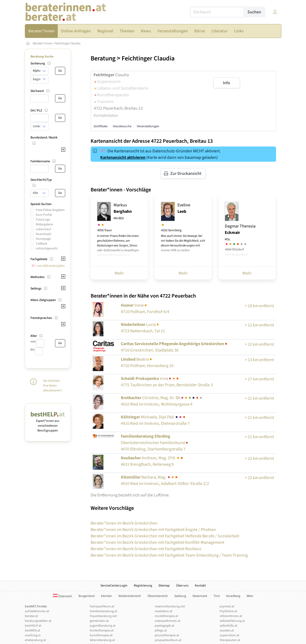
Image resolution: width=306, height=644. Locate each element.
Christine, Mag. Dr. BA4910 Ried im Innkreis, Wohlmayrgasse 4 (162, 401)
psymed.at (227, 606)
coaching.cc (33, 635)
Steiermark (200, 596)
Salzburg (180, 596)
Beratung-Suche (42, 57)
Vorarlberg (233, 596)
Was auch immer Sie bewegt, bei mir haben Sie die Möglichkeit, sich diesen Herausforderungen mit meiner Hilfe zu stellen (183, 243)
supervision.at (229, 635)
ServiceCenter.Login (114, 586)
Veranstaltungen (148, 126)
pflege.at (161, 630)
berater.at (31, 616)
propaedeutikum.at (168, 640)
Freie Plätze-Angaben (50, 210)
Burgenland (87, 596)
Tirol (217, 596)
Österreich (63, 596)
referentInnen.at (231, 616)
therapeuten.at (230, 640)
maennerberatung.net (170, 606)
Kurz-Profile (44, 215)
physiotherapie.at (167, 635)
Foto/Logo (43, 220)
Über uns (182, 586)
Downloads (44, 234)
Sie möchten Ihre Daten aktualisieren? (53, 386)
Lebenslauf (43, 229)
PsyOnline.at (228, 611)
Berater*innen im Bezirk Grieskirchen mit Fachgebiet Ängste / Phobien (153, 530)
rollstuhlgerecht (47, 248)
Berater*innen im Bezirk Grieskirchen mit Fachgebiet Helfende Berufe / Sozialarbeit (165, 536)
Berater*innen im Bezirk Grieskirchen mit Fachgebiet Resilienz (146, 549)
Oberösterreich (158, 596)
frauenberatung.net (103, 616)
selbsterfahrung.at (232, 621)
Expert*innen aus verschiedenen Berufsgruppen (48, 423)
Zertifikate (100, 126)
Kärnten (106, 596)
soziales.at (227, 630)
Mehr (119, 273)
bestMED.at (32, 630)
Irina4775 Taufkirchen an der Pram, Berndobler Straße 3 (167, 382)
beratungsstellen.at (38, 621)
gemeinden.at (99, 621)
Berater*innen (43, 43)
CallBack (42, 244)
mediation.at (164, 611)
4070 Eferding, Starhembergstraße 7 (155, 443)
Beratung (103, 58)
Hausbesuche (122, 126)
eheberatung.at (35, 640)
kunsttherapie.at (101, 635)
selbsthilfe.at (228, 626)
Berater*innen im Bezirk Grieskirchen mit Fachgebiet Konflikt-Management (157, 542)
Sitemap (164, 586)
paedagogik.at (164, 626)
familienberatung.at (103, 611)
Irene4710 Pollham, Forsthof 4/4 (145, 308)
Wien (250, 596)
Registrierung (143, 586)
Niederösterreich (130, 596)
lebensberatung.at (102, 640)
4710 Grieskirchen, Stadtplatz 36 (174, 347)
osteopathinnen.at (168, 621)
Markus (123, 211)
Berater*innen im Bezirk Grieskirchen (124, 523)
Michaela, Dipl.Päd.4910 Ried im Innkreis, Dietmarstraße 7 (155, 420)
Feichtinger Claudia (67, 43)
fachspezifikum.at (102, 606)
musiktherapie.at (166, 616)
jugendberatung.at (103, 626)
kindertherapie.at (102, 630)
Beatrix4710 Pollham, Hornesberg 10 (147, 363)
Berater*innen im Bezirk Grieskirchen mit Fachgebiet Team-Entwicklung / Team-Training (169, 555)
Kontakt (200, 586)
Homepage (43, 239)
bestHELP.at (33, 626)
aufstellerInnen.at (37, 611)
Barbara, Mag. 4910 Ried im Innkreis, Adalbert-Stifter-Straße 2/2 (165, 480)
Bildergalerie (44, 224)
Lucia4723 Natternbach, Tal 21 (143, 328)
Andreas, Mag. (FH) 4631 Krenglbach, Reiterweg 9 (152, 461)
